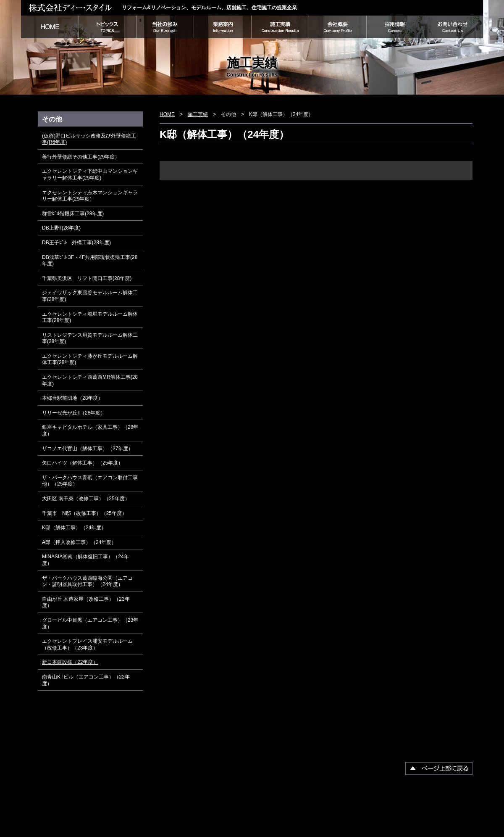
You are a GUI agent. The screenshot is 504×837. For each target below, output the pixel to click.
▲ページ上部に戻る (439, 768)
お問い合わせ (453, 27)
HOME (50, 27)
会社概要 (337, 27)
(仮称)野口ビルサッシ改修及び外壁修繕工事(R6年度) (89, 139)
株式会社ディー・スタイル (71, 7)
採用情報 (395, 27)
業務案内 (222, 27)
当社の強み (165, 27)
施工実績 (280, 27)
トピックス (107, 27)
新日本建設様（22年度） (70, 662)
